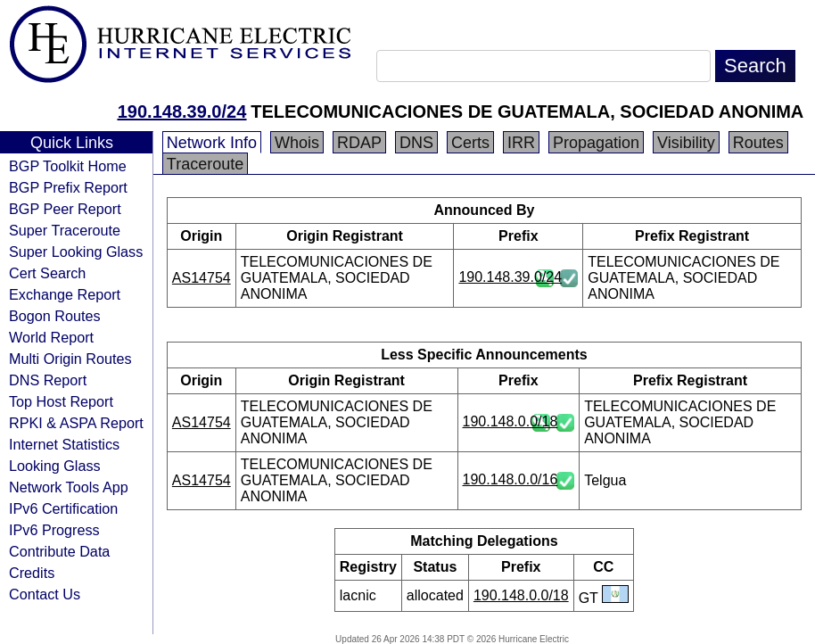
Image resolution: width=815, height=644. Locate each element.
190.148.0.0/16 (510, 479)
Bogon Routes (55, 316)
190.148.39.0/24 (182, 111)
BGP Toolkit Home (68, 166)
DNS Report (48, 380)
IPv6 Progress (54, 530)
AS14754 (202, 278)
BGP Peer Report (65, 209)
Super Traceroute (65, 230)
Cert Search (47, 273)
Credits (32, 573)
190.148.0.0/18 (510, 421)
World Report (51, 337)
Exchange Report (65, 294)
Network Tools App (69, 487)
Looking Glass (55, 466)
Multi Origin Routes (70, 359)
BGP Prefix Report (68, 187)
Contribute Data (59, 551)
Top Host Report (61, 401)
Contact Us (45, 594)
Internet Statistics (64, 444)
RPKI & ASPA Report (76, 423)
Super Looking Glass (76, 252)
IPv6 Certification (63, 508)
